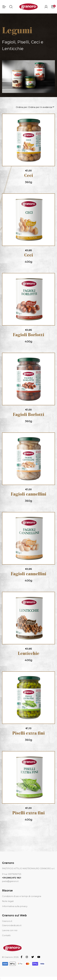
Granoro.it (7, 921)
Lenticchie (29, 654)
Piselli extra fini (28, 734)
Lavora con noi (10, 930)
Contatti (6, 935)
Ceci (29, 176)
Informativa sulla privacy (15, 906)
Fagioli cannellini (28, 495)
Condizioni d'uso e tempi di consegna (22, 896)
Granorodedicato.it (12, 925)
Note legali (8, 901)
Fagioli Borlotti (28, 335)
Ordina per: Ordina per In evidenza (34, 107)
